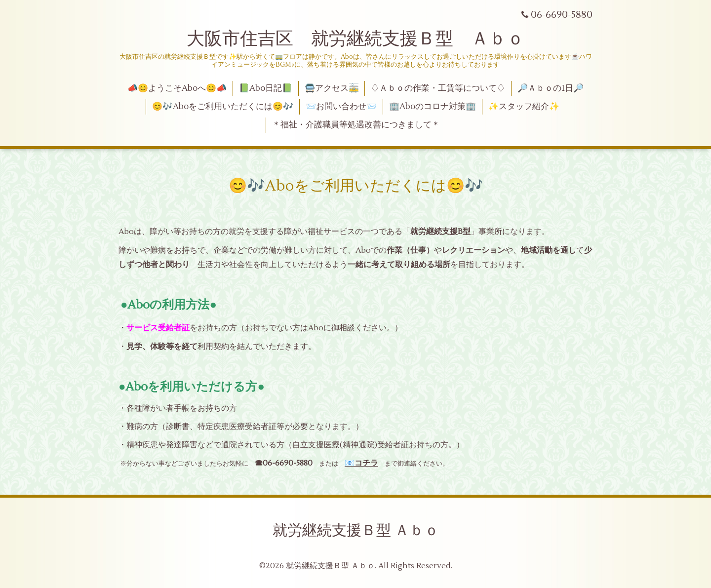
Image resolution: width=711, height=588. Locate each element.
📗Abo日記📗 (266, 88)
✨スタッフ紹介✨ (524, 107)
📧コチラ (361, 463)
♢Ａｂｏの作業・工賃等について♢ (438, 88)
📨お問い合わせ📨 (341, 107)
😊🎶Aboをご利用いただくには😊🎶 (223, 107)
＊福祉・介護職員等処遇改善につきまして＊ (356, 125)
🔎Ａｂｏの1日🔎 (551, 88)
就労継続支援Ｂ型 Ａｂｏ (356, 530)
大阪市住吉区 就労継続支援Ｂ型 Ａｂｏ (355, 39)
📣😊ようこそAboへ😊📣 (177, 88)
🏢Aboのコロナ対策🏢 (433, 107)
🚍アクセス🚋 (332, 88)
